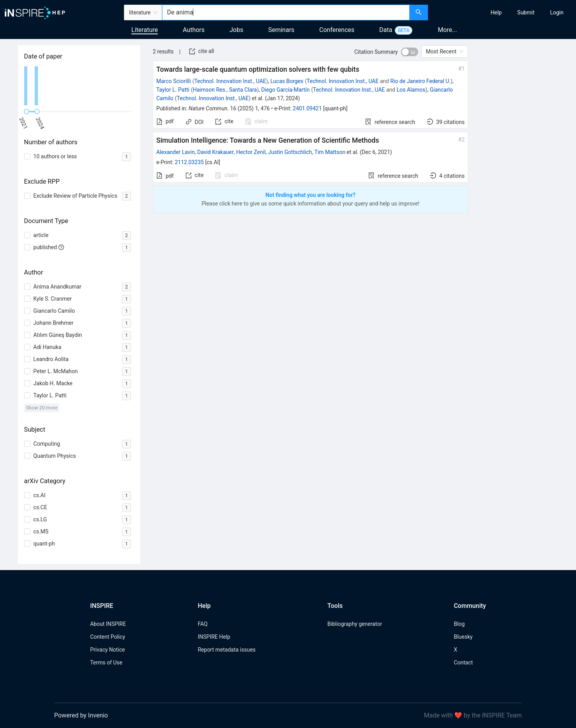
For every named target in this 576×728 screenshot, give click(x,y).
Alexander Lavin (176, 152)
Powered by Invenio (81, 715)
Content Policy (108, 637)
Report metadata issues (226, 650)
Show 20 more (42, 408)
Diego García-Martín (285, 90)
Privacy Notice (107, 650)
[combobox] (286, 12)
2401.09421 (307, 108)
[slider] (27, 112)
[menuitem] (496, 12)
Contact (463, 662)
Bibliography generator (355, 624)
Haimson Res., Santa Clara (225, 90)
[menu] (503, 12)
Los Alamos (411, 90)
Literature (145, 30)
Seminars (281, 30)
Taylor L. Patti (173, 90)
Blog (459, 624)
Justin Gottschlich (290, 152)
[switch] (410, 52)
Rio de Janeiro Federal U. (421, 81)
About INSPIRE (108, 624)
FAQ (202, 624)
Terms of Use (106, 662)
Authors (194, 30)
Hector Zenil (251, 152)
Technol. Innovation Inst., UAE (230, 81)
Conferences (337, 30)
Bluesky (463, 637)
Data (386, 30)
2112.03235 (189, 162)
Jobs (236, 30)
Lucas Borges (287, 81)
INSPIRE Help (214, 637)
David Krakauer (216, 152)
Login (557, 12)
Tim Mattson (330, 152)
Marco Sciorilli (174, 81)
